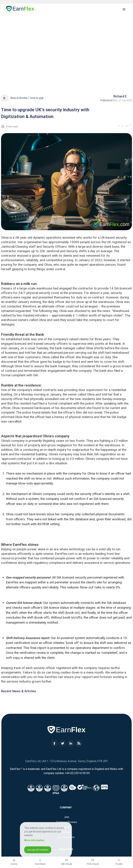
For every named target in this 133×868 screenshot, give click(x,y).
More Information (34, 840)
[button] (124, 9)
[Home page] (21, 9)
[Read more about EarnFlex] (54, 746)
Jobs (67, 817)
